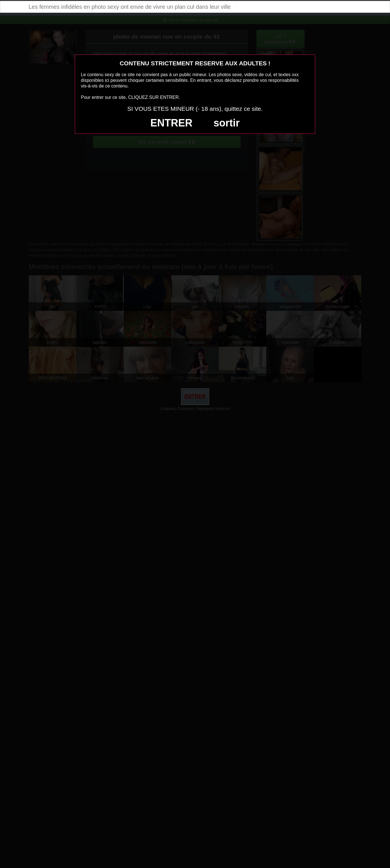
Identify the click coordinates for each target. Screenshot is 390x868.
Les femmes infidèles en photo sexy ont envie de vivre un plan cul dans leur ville (130, 7)
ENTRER (172, 123)
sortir (226, 123)
